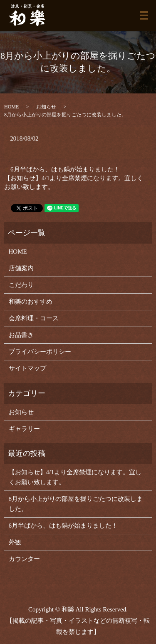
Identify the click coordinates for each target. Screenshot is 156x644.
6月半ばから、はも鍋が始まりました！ (65, 169)
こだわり (21, 285)
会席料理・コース (34, 318)
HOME (11, 107)
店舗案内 (21, 268)
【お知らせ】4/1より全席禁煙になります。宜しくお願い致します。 (74, 182)
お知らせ (46, 107)
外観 (15, 542)
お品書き (21, 335)
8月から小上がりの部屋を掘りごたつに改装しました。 (76, 504)
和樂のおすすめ (31, 302)
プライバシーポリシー (40, 352)
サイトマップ (27, 368)
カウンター (24, 559)
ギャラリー (24, 429)
